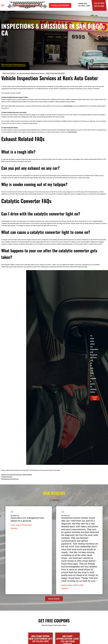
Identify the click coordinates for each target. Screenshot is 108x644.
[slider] (54, 497)
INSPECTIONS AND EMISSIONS (55, 73)
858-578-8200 (99, 6)
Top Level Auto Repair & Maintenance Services (31, 73)
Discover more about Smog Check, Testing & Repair (17, 475)
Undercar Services (7, 477)
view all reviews (54, 599)
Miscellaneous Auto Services (10, 479)
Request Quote (95, 398)
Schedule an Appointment (60, 5)
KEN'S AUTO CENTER (9, 73)
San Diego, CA (15, 515)
